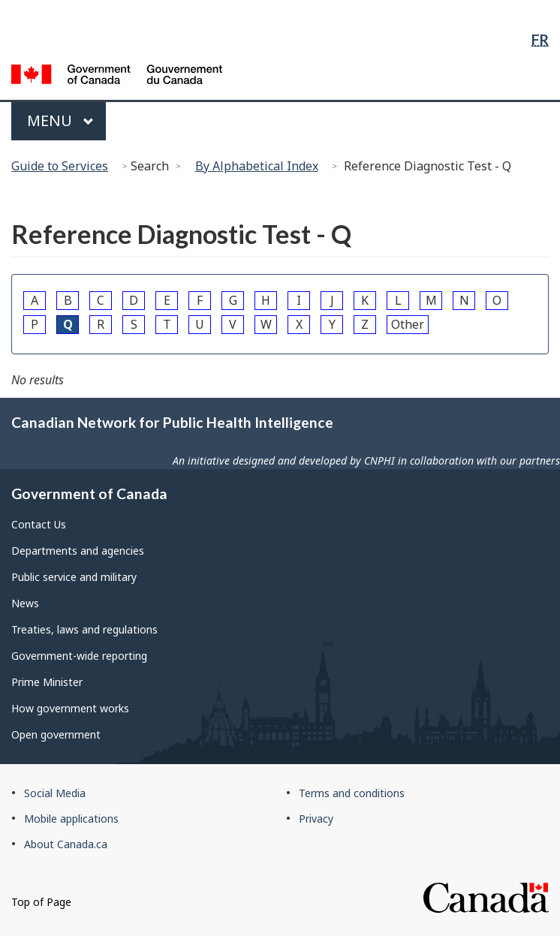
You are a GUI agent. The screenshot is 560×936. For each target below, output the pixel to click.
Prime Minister (47, 682)
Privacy (316, 819)
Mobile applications (71, 819)
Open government (56, 734)
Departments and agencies (78, 551)
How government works (70, 708)
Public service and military (74, 577)
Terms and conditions (352, 793)
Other (408, 324)
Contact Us (39, 524)
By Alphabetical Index (257, 166)
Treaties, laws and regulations (84, 629)
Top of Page (41, 902)
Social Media (55, 793)
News (25, 603)
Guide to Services (60, 166)
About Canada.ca (66, 844)
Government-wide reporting (79, 656)
